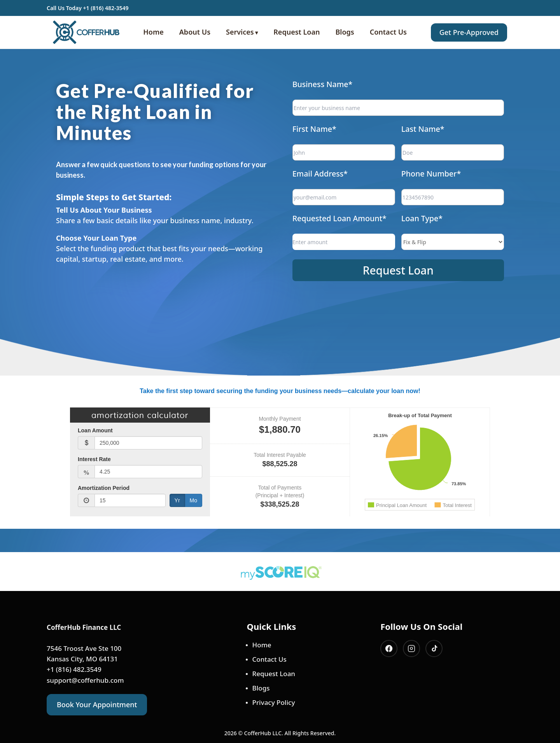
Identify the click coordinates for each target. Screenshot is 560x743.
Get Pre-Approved (469, 32)
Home (153, 32)
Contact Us (388, 32)
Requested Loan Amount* (348, 214)
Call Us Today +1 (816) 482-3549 (88, 8)
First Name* (327, 138)
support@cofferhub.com (85, 680)
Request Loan (297, 32)
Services (240, 32)
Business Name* (334, 100)
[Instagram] (411, 649)
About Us (195, 32)
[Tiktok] (434, 649)
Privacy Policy (274, 702)
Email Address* (332, 176)
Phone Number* (426, 176)
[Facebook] (389, 649)
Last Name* (419, 138)
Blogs (345, 32)
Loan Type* (418, 214)
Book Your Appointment (97, 705)
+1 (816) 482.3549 (74, 669)
